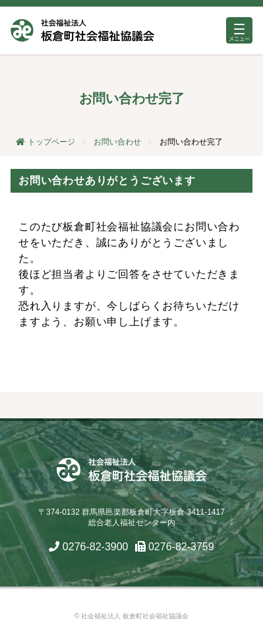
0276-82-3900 (96, 547)
